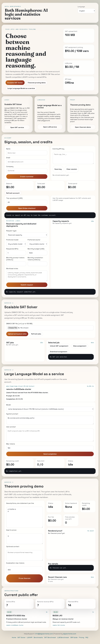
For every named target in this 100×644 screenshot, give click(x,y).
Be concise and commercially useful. (50, 420)
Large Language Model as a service (21, 88)
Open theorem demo (83, 127)
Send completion (50, 454)
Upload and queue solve (17, 334)
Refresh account (13, 193)
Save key (58, 169)
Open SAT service (17, 127)
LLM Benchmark (63, 637)
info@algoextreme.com (44, 634)
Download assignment (59, 352)
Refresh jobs (36, 334)
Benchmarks (38, 637)
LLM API (30, 637)
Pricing (81, 637)
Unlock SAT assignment (59, 346)
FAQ (87, 637)
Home (14, 637)
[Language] (86, 11)
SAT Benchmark (50, 637)
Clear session (72, 169)
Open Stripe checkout (27, 208)
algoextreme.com (70, 634)
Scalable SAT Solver (15, 83)
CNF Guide (74, 637)
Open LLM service (50, 127)
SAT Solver (21, 637)
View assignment (80, 346)
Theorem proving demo (37, 83)
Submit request (27, 285)
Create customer (27, 177)
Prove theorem (25, 578)
